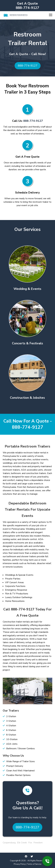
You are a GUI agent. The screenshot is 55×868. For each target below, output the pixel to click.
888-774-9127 (27, 8)
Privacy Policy (20, 864)
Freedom (38, 843)
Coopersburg (9, 843)
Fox (30, 843)
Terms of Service (34, 864)
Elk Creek (22, 843)
